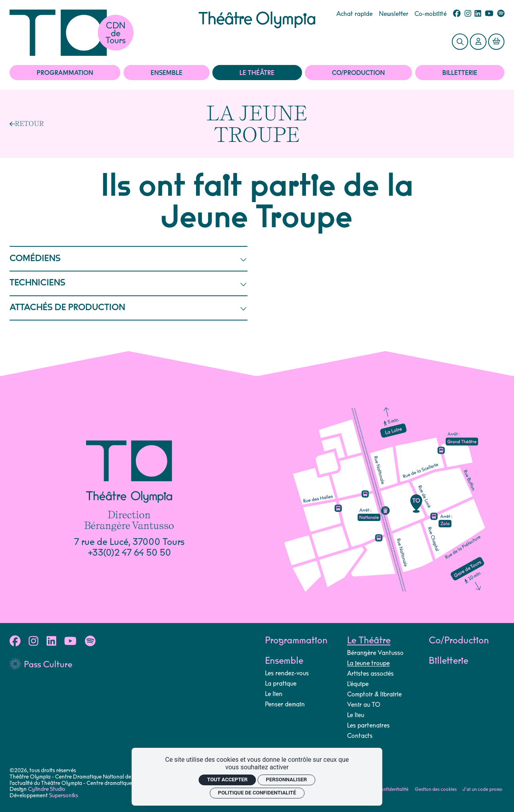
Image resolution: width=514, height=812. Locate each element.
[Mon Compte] (478, 42)
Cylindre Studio (47, 789)
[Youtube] (489, 14)
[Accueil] (104, 33)
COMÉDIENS (129, 259)
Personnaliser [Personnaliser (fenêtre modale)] (286, 780)
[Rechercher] (460, 42)
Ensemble (167, 73)
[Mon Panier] (496, 42)
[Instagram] (468, 14)
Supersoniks (64, 796)
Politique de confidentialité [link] (257, 793)
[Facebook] (457, 14)
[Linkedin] (478, 14)
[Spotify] (501, 14)
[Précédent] (27, 124)
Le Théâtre (257, 73)
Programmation (65, 73)
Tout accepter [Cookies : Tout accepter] (228, 780)
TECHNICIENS (129, 283)
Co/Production (358, 73)
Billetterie (460, 73)
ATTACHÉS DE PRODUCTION (129, 308)
